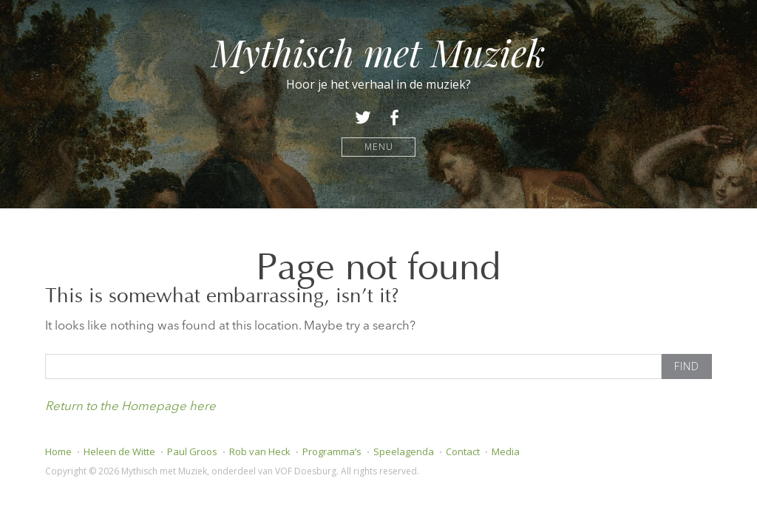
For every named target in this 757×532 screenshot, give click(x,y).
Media (506, 451)
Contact (463, 451)
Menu (379, 147)
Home (58, 451)
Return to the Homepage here (130, 407)
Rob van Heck (260, 451)
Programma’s (332, 451)
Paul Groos (192, 451)
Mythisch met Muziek (378, 52)
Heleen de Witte (119, 451)
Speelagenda (404, 451)
